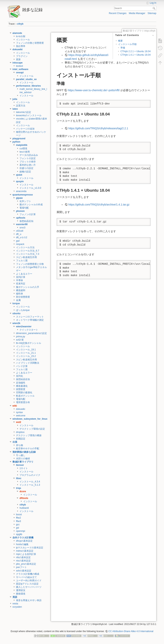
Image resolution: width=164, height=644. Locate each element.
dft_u (19, 234)
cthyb (20, 24)
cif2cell (20, 231)
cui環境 (23, 149)
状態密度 (21, 389)
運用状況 (21, 590)
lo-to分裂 (21, 36)
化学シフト (25, 201)
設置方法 (21, 106)
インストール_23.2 (26, 356)
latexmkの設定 (24, 112)
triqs (19, 488)
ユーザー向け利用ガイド (29, 581)
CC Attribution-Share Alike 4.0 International (131, 631)
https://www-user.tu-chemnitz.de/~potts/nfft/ (94, 90)
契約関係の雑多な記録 (24, 452)
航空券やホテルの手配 (28, 449)
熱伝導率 (21, 46)
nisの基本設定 (23, 561)
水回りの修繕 (23, 459)
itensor (20, 465)
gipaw (19, 198)
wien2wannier (24, 327)
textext (19, 66)
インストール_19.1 (26, 350)
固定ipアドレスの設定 (27, 584)
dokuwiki (18, 49)
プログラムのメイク (30, 475)
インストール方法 (25, 247)
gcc (18, 525)
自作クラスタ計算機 (23, 538)
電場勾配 (24, 208)
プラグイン (22, 56)
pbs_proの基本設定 (26, 564)
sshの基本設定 (24, 571)
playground (19, 139)
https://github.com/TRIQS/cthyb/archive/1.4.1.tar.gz (99, 205)
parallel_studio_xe (26, 79)
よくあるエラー (24, 274)
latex (15, 109)
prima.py (21, 337)
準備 (123, 48)
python (16, 142)
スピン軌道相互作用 (26, 257)
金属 (18, 300)
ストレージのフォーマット (30, 317)
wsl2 (19, 422)
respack (20, 244)
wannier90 (22, 224)
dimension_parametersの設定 (32, 333)
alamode (17, 33)
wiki (15, 406)
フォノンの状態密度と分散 (30, 264)
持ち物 (19, 445)
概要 (120, 41)
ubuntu (17, 313)
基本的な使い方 (28, 165)
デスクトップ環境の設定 (32, 429)
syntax (19, 412)
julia (15, 99)
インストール (23, 40)
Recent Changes (118, 13)
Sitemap (152, 13)
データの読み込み (29, 155)
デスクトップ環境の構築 (29, 435)
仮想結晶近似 (26, 221)
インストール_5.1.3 (30, 485)
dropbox (20, 432)
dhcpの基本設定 (24, 541)
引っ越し (21, 455)
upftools (21, 218)
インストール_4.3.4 (30, 482)
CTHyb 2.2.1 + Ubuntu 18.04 (135, 51)
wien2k (16, 323)
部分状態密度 (23, 297)
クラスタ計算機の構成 (28, 574)
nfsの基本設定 (23, 557)
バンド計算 (22, 366)
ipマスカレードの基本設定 (30, 548)
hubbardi (24, 508)
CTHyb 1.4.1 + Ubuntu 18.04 (135, 55)
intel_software (20, 69)
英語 (15, 597)
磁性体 (19, 294)
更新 (18, 59)
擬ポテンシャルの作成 (31, 205)
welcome (21, 416)
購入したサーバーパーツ (29, 587)
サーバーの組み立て (26, 577)
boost (19, 515)
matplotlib (22, 145)
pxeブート (21, 567)
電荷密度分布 (23, 402)
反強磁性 (21, 383)
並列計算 (21, 277)
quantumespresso (23, 195)
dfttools (24, 498)
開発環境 (21, 594)
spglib (19, 534)
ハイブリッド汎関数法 (28, 363)
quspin (20, 181)
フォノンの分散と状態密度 (30, 43)
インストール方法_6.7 (28, 251)
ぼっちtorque (23, 310)
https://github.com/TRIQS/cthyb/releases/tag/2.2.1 (98, 128)
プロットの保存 (28, 162)
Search (154, 8)
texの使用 (25, 152)
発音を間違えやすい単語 (29, 600)
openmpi (21, 531)
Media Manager (137, 13)
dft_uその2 (22, 237)
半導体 (19, 280)
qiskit (19, 175)
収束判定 (21, 284)
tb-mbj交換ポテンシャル (29, 343)
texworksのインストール (29, 115)
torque (16, 303)
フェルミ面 (22, 261)
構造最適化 (22, 386)
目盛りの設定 (26, 168)
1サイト (24, 468)
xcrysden (17, 607)
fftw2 (19, 518)
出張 (15, 442)
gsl (18, 528)
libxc (19, 478)
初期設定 (21, 439)
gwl (18, 241)
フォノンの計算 (28, 214)
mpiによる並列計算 (26, 554)
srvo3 (22, 228)
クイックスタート (29, 330)
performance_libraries (28, 86)
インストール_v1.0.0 (30, 188)
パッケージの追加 (25, 129)
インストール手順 (127, 44)
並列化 (19, 376)
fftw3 (19, 521)
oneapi (20, 73)
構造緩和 (21, 290)
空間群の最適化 (24, 393)
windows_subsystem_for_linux (30, 419)
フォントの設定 (28, 158)
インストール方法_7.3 (28, 254)
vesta (15, 604)
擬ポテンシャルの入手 (28, 287)
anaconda (21, 191)
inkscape (18, 63)
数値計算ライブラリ (23, 462)
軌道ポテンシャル (25, 396)
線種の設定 (25, 172)
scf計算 (20, 340)
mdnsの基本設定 (25, 551)
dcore (23, 491)
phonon (20, 211)
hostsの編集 (22, 544)
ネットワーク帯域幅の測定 (30, 320)
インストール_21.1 (26, 353)
